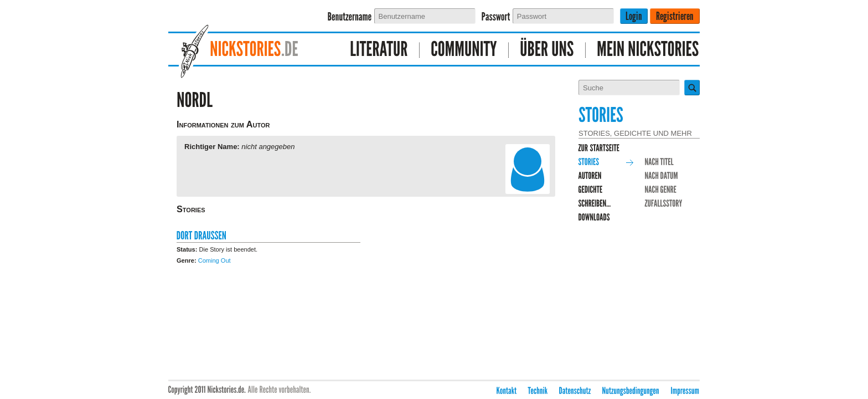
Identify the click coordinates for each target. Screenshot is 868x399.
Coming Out (215, 260)
